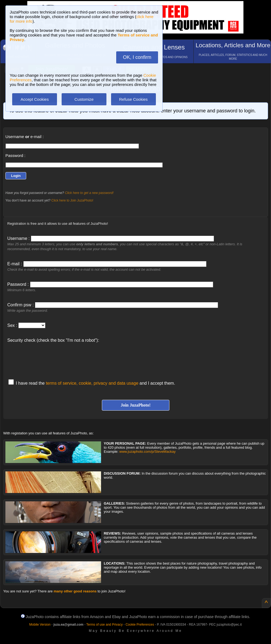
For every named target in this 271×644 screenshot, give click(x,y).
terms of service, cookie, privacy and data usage (92, 383)
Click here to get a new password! (89, 193)
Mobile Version (40, 625)
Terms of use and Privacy (104, 625)
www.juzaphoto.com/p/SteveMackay (148, 452)
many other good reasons (75, 591)
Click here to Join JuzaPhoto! (72, 200)
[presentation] (48, 358)
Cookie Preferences (140, 625)
